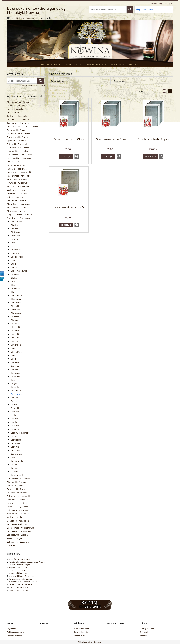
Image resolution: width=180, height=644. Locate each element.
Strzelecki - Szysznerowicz (19, 507)
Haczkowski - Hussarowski (19, 158)
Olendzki (15, 306)
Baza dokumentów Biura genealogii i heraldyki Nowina (37, 10)
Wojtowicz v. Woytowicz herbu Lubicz (24, 582)
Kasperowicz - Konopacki (19, 176)
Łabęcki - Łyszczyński (17, 197)
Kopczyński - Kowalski (17, 179)
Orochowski (16, 390)
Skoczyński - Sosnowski (18, 500)
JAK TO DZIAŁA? (73, 64)
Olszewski (15, 327)
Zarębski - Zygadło (16, 538)
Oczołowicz (16, 250)
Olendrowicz (16, 302)
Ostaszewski (16, 429)
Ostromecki (16, 436)
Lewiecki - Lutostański (17, 193)
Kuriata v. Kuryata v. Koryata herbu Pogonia (27, 562)
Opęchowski (16, 352)
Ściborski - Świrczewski (18, 510)
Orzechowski (17, 394)
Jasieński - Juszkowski (17, 169)
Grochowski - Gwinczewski (19, 155)
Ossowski (15, 426)
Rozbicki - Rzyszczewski (18, 493)
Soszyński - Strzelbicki (17, 503)
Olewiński (15, 310)
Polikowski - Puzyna (16, 486)
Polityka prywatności (16, 632)
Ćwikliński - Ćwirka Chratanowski (22, 127)
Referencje (144, 632)
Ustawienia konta (81, 632)
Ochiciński (15, 236)
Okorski (14, 285)
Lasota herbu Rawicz (17, 570)
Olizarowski (16, 313)
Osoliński (15, 415)
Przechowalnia (79, 636)
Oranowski (16, 366)
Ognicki (14, 264)
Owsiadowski (17, 461)
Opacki (14, 348)
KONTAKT (134, 64)
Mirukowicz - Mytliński (18, 211)
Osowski (14, 419)
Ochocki (14, 243)
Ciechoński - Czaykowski (18, 119)
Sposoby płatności (15, 636)
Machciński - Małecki (17, 200)
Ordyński (15, 383)
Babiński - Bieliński (16, 105)
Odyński (14, 260)
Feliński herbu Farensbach (21, 584)
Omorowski (16, 341)
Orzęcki (14, 401)
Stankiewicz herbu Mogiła (19, 565)
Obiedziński (16, 222)
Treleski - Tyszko (15, 517)
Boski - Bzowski (14, 112)
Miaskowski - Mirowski (18, 207)
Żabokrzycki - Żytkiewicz (18, 542)
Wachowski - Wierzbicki (18, 524)
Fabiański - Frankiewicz (18, 144)
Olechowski (16, 299)
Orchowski (15, 373)
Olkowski (15, 317)
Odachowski (16, 253)
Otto (13, 457)
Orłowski (15, 387)
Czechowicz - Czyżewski (18, 123)
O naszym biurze (147, 629)
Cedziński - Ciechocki (17, 116)
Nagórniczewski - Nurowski (20, 215)
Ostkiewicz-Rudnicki (20, 433)
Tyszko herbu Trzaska (19, 590)
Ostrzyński (15, 450)
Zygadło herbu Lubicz (18, 568)
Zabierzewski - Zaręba (17, 535)
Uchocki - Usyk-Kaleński (18, 521)
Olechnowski (17, 295)
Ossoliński (15, 422)
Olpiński (14, 320)
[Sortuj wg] (147, 91)
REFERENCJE (118, 64)
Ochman (15, 239)
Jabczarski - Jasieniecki (18, 165)
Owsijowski (16, 468)
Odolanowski (17, 257)
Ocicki (13, 246)
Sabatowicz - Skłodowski (18, 496)
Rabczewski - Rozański (18, 489)
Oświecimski (16, 454)
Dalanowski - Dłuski (16, 130)
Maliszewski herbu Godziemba (22, 576)
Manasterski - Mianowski (19, 204)
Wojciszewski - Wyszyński (19, 531)
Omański (15, 334)
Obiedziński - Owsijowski (19, 218)
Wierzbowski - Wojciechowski (21, 528)
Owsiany (15, 464)
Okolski (14, 278)
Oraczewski (16, 362)
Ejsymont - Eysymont (17, 141)
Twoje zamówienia (81, 629)
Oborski (14, 229)
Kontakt (143, 636)
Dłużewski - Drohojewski (18, 134)
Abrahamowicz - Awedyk (18, 102)
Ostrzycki (15, 447)
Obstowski (15, 232)
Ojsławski (15, 274)
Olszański (15, 324)
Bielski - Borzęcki (15, 109)
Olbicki (14, 292)
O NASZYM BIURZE (96, 64)
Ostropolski (16, 440)
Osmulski (15, 412)
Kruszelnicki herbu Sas (18, 573)
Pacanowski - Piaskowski (18, 478)
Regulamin (11, 629)
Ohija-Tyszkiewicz (19, 271)
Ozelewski (15, 471)
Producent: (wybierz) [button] (60, 81)
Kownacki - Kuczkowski (18, 183)
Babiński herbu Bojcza (19, 587)
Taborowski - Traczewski (18, 514)
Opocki (14, 355)
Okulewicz (15, 288)
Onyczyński (16, 345)
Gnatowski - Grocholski (18, 151)
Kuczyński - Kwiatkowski (18, 186)
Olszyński (15, 331)
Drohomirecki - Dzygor (18, 137)
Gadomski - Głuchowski (18, 148)
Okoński (14, 281)
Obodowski (16, 225)
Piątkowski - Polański (17, 482)
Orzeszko (15, 398)
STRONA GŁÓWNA (50, 64)
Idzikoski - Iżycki (14, 162)
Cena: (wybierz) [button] (120, 81)
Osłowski (15, 408)
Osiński (14, 405)
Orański (14, 369)
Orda (13, 380)
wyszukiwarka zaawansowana (34, 85)
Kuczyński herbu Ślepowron (20, 559)
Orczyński (15, 376)
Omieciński (16, 338)
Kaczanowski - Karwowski (19, 172)
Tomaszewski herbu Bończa (20, 579)
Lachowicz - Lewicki (16, 190)
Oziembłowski (17, 475)
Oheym (14, 267)
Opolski (14, 359)
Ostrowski (15, 443)
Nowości (11, 545)
